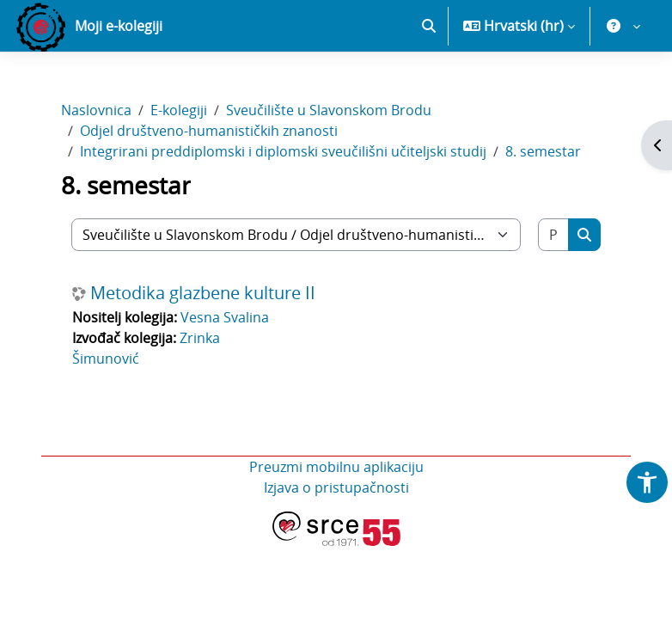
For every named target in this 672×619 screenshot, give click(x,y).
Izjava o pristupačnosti (336, 487)
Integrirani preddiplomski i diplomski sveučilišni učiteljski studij (283, 151)
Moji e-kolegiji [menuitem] (119, 26)
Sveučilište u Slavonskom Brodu (329, 110)
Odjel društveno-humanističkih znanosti (209, 131)
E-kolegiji (179, 110)
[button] (429, 26)
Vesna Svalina (225, 317)
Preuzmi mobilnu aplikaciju (336, 467)
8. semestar (543, 151)
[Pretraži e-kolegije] (554, 235)
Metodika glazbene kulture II (203, 293)
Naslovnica (96, 110)
